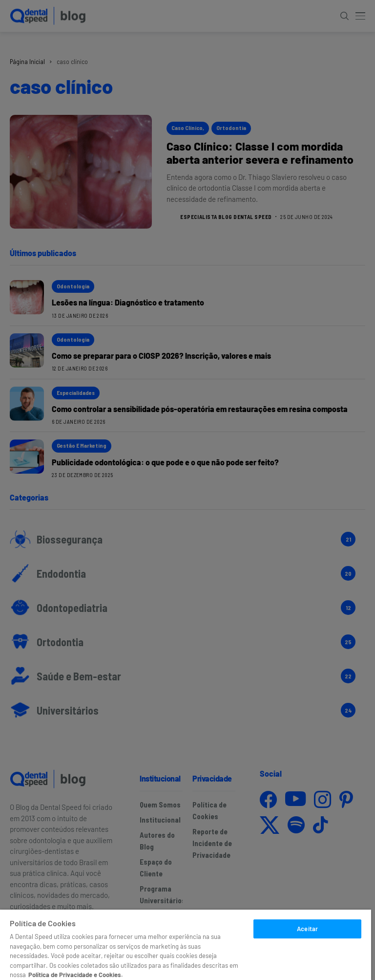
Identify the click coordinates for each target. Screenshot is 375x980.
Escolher (307, 950)
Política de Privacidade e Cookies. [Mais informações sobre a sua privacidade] (76, 975)
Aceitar (307, 929)
